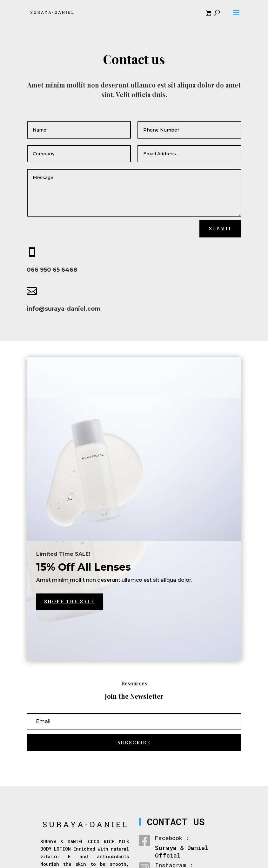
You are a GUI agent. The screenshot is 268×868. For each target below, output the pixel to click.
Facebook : (172, 838)
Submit (220, 228)
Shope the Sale (70, 601)
